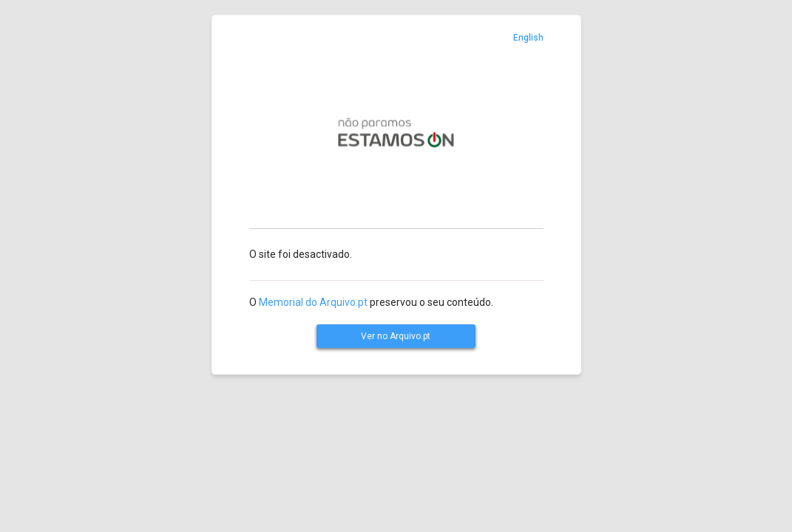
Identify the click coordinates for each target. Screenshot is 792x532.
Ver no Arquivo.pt (396, 336)
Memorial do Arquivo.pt (313, 302)
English (528, 38)
